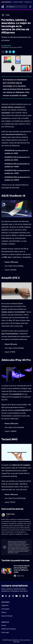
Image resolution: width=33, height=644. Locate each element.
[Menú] (30, 7)
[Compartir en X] (3, 52)
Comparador (5, 609)
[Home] (3, 7)
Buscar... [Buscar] (12, 7)
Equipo (4, 625)
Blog (8, 15)
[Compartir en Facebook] (7, 52)
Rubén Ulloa (7, 46)
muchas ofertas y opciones (11, 107)
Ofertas (4, 612)
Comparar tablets (18, 2)
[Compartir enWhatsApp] (10, 52)
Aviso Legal (5, 632)
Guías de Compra (7, 616)
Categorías (5, 605)
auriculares (6, 113)
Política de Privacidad (8, 629)
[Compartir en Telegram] (14, 52)
